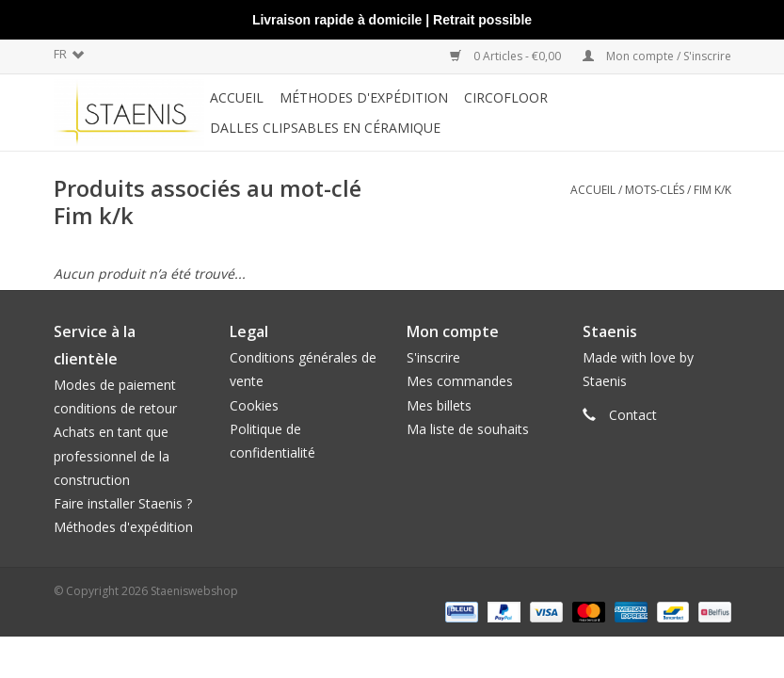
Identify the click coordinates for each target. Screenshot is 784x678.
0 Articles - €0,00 (507, 56)
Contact (633, 415)
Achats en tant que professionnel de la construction (112, 455)
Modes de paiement (115, 385)
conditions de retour (115, 408)
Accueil (237, 97)
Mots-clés (655, 190)
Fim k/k (712, 190)
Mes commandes (460, 381)
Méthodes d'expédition (123, 527)
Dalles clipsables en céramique (325, 128)
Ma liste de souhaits (468, 429)
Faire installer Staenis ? (123, 503)
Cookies (254, 405)
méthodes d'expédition (364, 97)
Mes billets (439, 405)
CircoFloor (506, 97)
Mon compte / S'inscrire (657, 56)
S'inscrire (433, 357)
